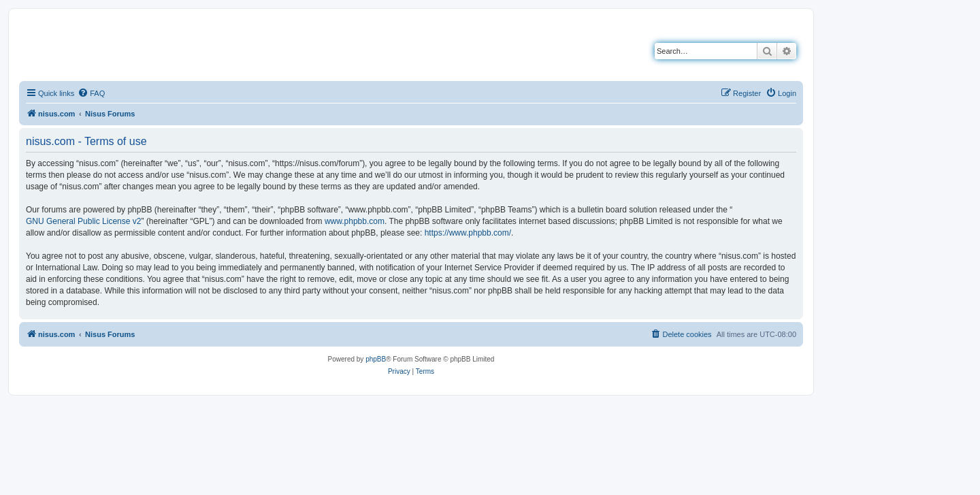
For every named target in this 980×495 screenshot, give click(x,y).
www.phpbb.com (355, 221)
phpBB (376, 359)
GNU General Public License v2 (83, 221)
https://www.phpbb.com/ (468, 233)
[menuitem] (91, 93)
